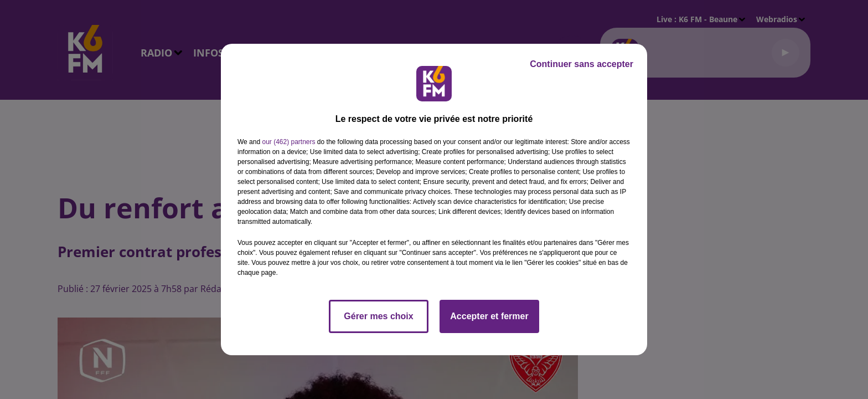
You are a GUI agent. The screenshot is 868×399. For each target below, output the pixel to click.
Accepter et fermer (489, 316)
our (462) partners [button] (288, 142)
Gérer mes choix (378, 316)
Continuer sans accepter (582, 64)
